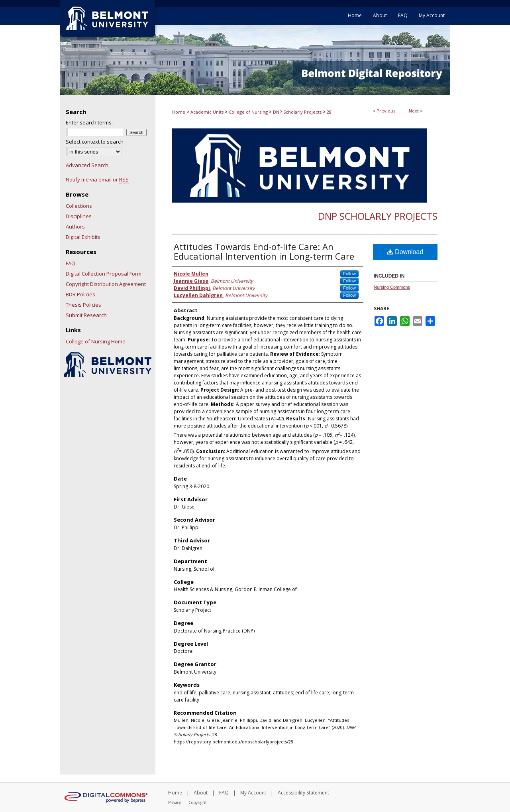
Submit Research (86, 315)
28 (329, 112)
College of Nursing (248, 112)
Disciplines (79, 216)
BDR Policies (80, 294)
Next (414, 111)
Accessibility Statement (303, 793)
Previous (386, 111)
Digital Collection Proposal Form (104, 274)
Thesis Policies (83, 305)
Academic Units (207, 112)
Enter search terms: (89, 122)
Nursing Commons (392, 287)
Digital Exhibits (83, 237)
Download (405, 252)
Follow (349, 274)
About (201, 793)
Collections (79, 206)
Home (179, 112)
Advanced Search (87, 165)
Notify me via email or (97, 179)
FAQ (71, 263)
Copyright (198, 802)
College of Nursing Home (96, 341)
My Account (253, 793)
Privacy (175, 802)
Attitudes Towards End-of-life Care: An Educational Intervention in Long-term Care (264, 251)
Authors (75, 227)
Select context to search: (95, 142)
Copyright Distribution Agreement (106, 284)
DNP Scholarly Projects (297, 112)
